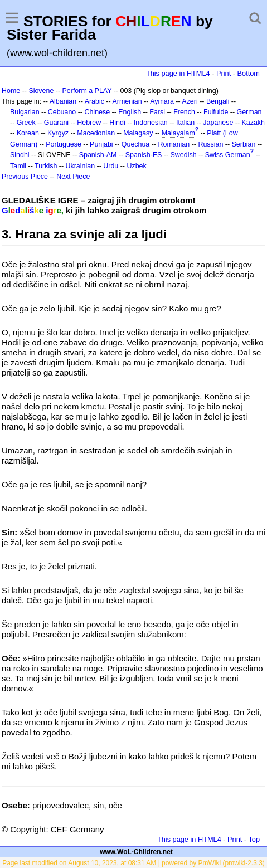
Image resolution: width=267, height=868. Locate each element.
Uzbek (136, 166)
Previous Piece (25, 177)
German (249, 112)
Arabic (94, 101)
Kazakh (254, 123)
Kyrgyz (58, 133)
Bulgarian (25, 112)
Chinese (97, 112)
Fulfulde (216, 112)
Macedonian (96, 133)
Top (254, 839)
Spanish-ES (144, 155)
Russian (210, 144)
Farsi (157, 112)
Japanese (218, 123)
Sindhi (20, 155)
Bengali (218, 101)
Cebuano (62, 112)
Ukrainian (81, 166)
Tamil (18, 166)
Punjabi (101, 144)
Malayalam (178, 133)
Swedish (184, 155)
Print (224, 73)
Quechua (135, 144)
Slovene (41, 91)
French (184, 112)
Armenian (127, 101)
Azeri (190, 101)
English (130, 112)
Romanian (174, 144)
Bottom (249, 73)
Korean (28, 133)
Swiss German (228, 155)
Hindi (117, 123)
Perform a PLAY (87, 91)
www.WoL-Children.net (136, 852)
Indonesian (151, 123)
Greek (26, 123)
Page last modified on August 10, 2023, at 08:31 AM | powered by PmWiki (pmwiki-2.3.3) (133, 863)
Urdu (111, 166)
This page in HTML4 (178, 73)
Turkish (46, 166)
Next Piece (73, 177)
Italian (185, 123)
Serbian (244, 144)
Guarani (56, 123)
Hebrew (89, 123)
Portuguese (64, 144)
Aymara (162, 101)
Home (11, 91)
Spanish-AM (98, 155)
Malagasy (138, 133)
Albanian (63, 101)
